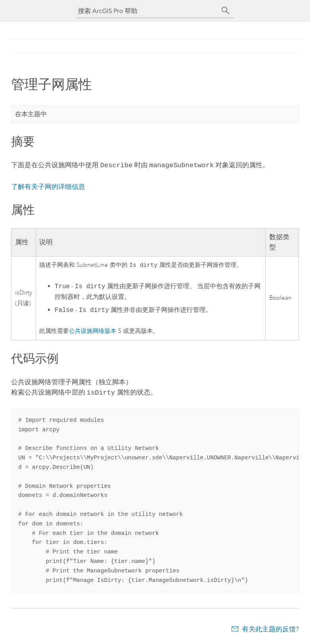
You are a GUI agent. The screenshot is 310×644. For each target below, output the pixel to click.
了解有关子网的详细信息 (48, 186)
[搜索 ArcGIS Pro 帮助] (147, 11)
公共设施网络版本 (93, 331)
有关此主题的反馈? (270, 628)
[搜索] (226, 11)
